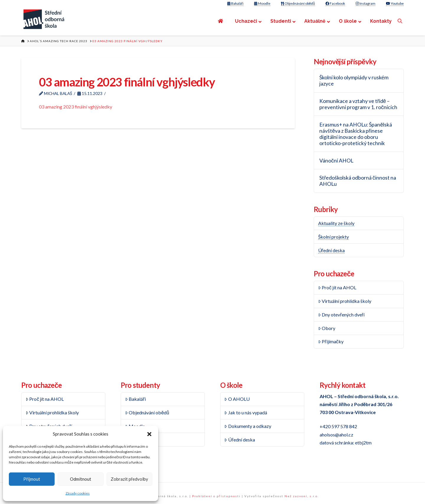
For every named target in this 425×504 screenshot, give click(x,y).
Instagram (366, 3)
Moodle (262, 3)
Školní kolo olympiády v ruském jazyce (354, 81)
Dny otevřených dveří (341, 315)
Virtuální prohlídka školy (345, 301)
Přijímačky (331, 341)
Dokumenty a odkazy (248, 426)
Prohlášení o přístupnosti (216, 496)
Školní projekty (334, 237)
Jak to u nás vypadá (246, 412)
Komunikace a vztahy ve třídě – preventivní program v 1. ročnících (358, 104)
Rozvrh (134, 440)
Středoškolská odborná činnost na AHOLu (358, 181)
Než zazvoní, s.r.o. (302, 496)
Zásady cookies (78, 493)
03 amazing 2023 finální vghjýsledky (76, 107)
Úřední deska (331, 250)
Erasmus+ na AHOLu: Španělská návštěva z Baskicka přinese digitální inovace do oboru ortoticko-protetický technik (356, 134)
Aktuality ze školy (336, 223)
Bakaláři (235, 3)
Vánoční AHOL (336, 161)
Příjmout (32, 479)
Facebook (335, 3)
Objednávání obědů (298, 3)
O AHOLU (237, 399)
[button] (149, 434)
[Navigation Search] (401, 21)
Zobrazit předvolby (129, 479)
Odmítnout (81, 479)
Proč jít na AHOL (337, 287)
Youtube (395, 3)
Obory (327, 328)
